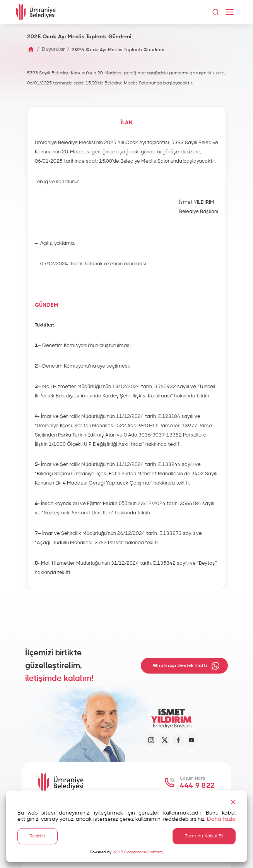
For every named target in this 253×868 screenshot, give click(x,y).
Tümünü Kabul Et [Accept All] (204, 835)
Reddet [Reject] (38, 835)
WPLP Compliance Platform (138, 852)
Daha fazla (221, 818)
